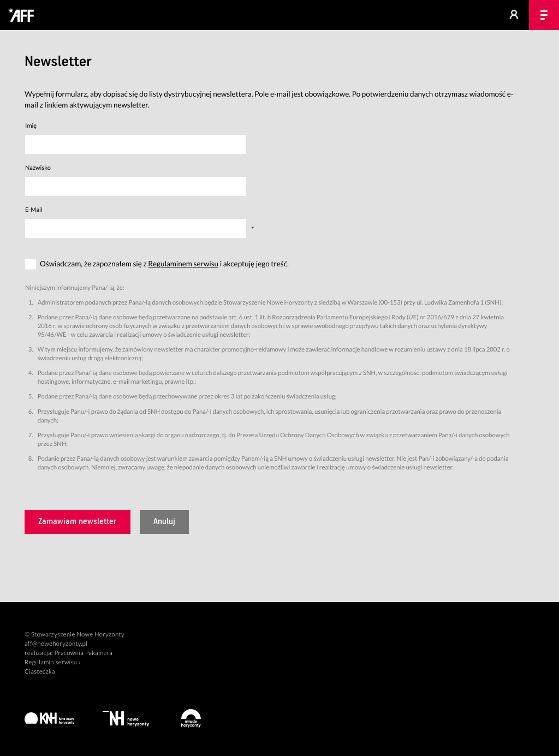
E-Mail (34, 210)
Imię (31, 126)
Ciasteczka (40, 672)
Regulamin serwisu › (53, 662)
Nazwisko (38, 168)
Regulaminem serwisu (183, 264)
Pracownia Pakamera (83, 653)
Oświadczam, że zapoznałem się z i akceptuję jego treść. (164, 264)
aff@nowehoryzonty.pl (56, 644)
